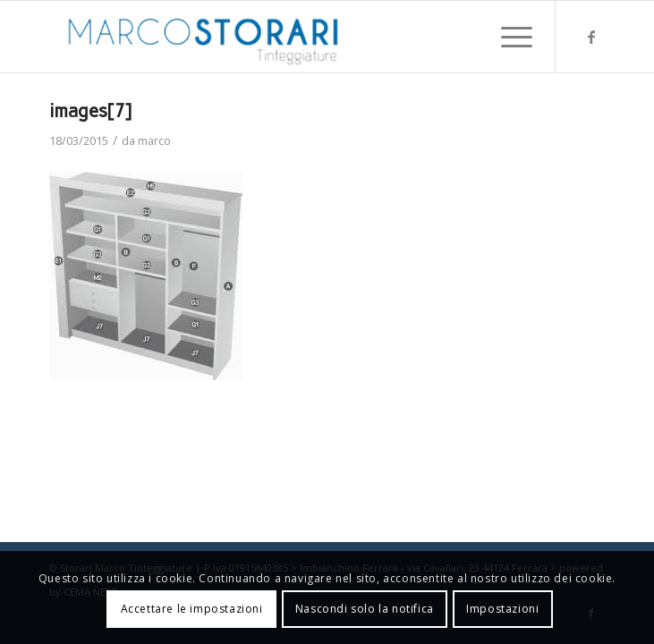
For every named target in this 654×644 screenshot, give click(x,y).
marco (154, 140)
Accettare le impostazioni (192, 609)
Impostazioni (502, 609)
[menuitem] (508, 37)
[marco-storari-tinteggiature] (272, 37)
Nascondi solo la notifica (365, 609)
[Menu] (508, 37)
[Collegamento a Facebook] (591, 37)
